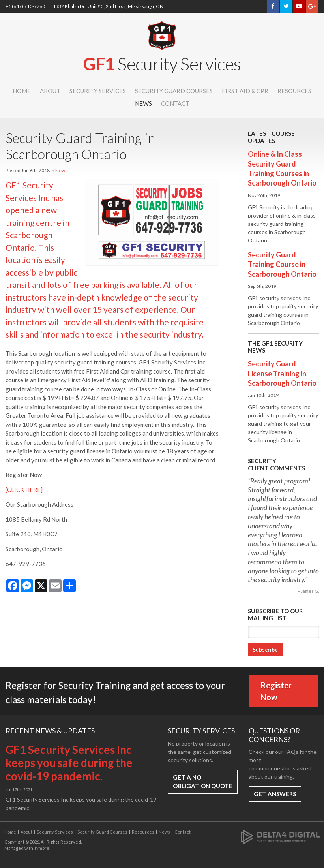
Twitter (286, 6)
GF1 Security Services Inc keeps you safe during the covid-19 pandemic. (69, 763)
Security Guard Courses (174, 91)
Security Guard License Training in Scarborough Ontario (282, 373)
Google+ (312, 6)
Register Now (276, 691)
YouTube (299, 6)
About (50, 91)
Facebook (273, 6)
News (143, 103)
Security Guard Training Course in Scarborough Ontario (282, 264)
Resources (294, 91)
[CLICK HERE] (24, 490)
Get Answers (275, 794)
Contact (175, 103)
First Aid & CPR (245, 91)
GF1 (162, 64)
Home (22, 91)
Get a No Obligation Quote (203, 782)
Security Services (98, 91)
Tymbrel (42, 848)
